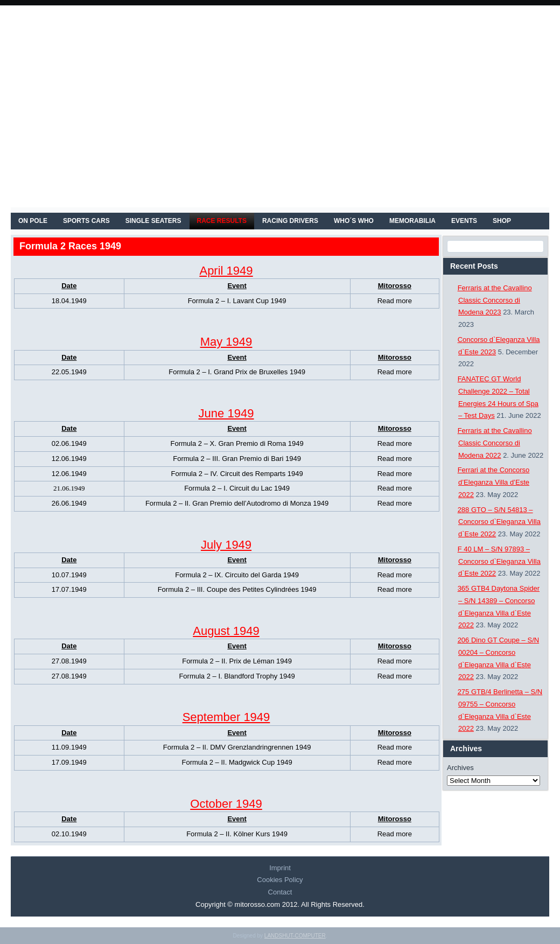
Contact (280, 892)
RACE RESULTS (222, 221)
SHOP (502, 221)
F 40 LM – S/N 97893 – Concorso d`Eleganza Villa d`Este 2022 (499, 561)
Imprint (280, 868)
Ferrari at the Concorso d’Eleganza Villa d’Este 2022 (494, 482)
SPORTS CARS (86, 221)
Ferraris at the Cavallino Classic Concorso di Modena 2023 (495, 300)
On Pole (33, 221)
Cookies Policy (280, 880)
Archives (460, 768)
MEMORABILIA (412, 221)
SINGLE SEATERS (153, 221)
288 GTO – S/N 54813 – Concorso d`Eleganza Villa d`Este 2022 (499, 522)
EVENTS (464, 221)
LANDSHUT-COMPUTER (295, 936)
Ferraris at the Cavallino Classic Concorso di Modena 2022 (495, 443)
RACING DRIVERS (290, 221)
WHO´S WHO (354, 221)
